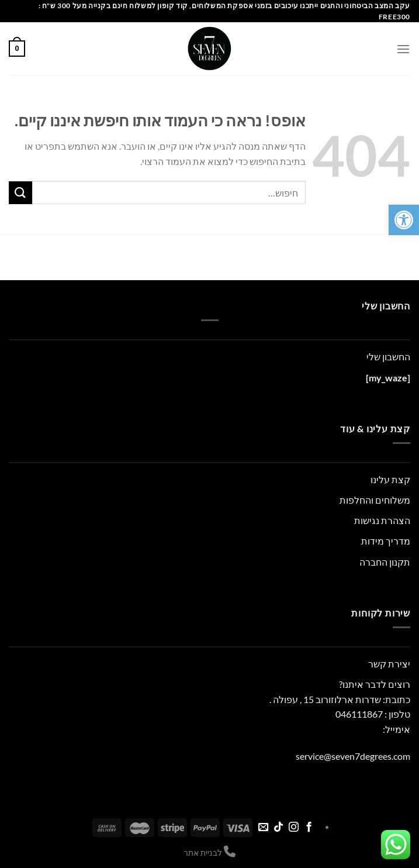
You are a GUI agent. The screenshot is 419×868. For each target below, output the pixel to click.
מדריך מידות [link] (386, 541)
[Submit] (20, 193)
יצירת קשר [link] (389, 664)
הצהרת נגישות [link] (382, 520)
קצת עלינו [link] (390, 479)
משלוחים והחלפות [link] (375, 500)
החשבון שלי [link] (388, 356)
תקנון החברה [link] (385, 562)
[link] (404, 220)
